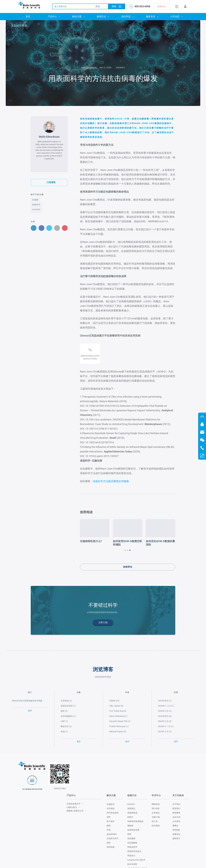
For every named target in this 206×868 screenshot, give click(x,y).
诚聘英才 (176, 838)
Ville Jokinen (116, 706)
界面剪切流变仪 (134, 851)
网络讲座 (156, 804)
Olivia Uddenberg (118, 716)
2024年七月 (163, 711)
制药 (109, 843)
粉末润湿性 (132, 864)
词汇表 (155, 821)
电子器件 (111, 821)
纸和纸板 (111, 847)
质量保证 (176, 834)
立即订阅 (103, 622)
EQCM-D (131, 804)
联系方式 (162, 6)
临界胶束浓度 (133, 830)
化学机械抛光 (68, 716)
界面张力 (131, 856)
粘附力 (130, 817)
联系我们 (176, 808)
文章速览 (156, 813)
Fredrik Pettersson (119, 726)
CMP (64, 721)
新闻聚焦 (176, 813)
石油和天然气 (113, 838)
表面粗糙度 (132, 813)
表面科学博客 (18, 26)
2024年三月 (163, 721)
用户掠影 (156, 808)
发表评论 (128, 567)
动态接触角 (132, 843)
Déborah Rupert (118, 731)
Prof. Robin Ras (118, 711)
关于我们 (176, 804)
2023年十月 (163, 731)
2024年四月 (163, 716)
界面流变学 (132, 847)
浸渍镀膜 (131, 838)
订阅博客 (49, 182)
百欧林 (114, 701)
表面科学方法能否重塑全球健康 (111, 481)
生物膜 (35, 200)
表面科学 (36, 205)
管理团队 (176, 830)
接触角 (130, 826)
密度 (129, 834)
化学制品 (111, 808)
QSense (36, 209)
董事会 (175, 826)
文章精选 (66, 701)
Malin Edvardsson (89, 68)
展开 (30, 711)
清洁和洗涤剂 (113, 813)
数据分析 (66, 726)
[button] (125, 550)
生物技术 (111, 804)
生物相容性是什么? (123, 541)
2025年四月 (163, 701)
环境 (109, 830)
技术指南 (156, 826)
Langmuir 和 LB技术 (136, 860)
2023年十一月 (164, 726)
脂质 (64, 711)
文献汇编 (156, 817)
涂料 (109, 817)
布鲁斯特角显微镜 (135, 821)
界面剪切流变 (68, 706)
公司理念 (176, 821)
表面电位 (131, 808)
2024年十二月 (164, 706)
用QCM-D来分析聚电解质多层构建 (27, 701)
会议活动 (176, 817)
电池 (64, 731)
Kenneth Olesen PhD (120, 721)
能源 (109, 826)
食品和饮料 (112, 834)
